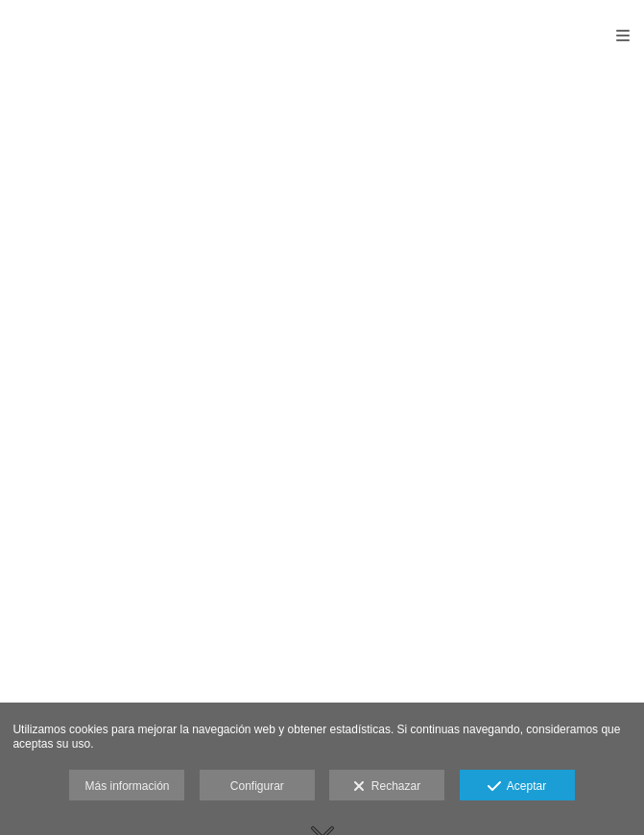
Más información (127, 786)
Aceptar (517, 787)
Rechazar (387, 787)
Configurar (257, 786)
